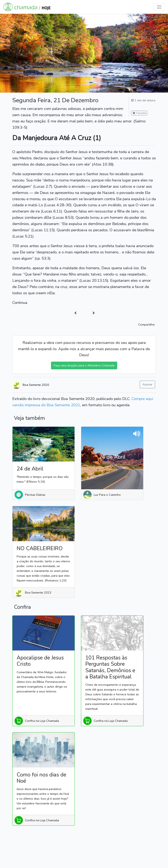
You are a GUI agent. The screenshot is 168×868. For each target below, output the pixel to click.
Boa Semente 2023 (38, 593)
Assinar (147, 384)
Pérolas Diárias (35, 495)
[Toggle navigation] (159, 7)
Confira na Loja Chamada (42, 721)
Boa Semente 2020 (36, 385)
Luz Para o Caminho (107, 495)
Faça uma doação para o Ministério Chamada (84, 365)
